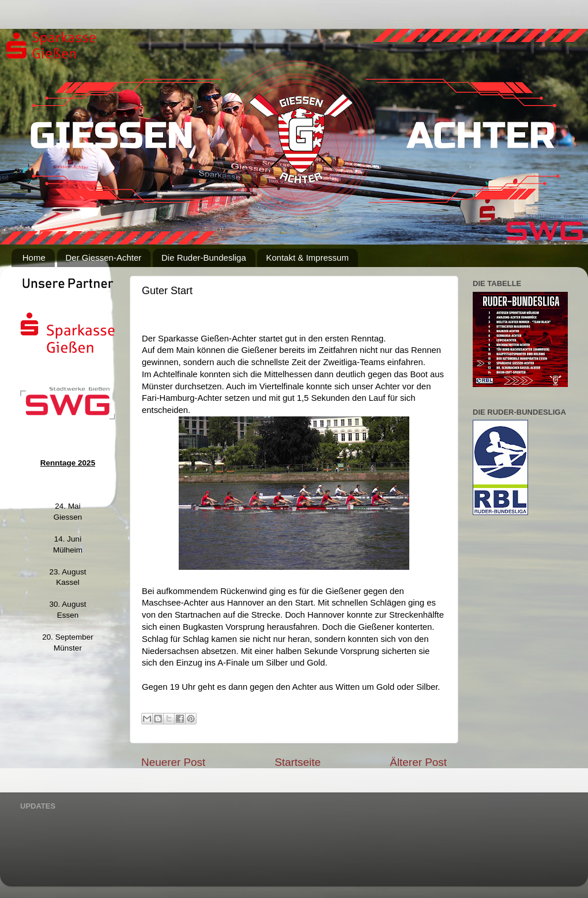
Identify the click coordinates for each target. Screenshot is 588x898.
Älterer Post (418, 762)
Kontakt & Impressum (307, 258)
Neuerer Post (173, 762)
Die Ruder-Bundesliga (204, 258)
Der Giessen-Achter (104, 258)
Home (34, 258)
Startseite (297, 762)
